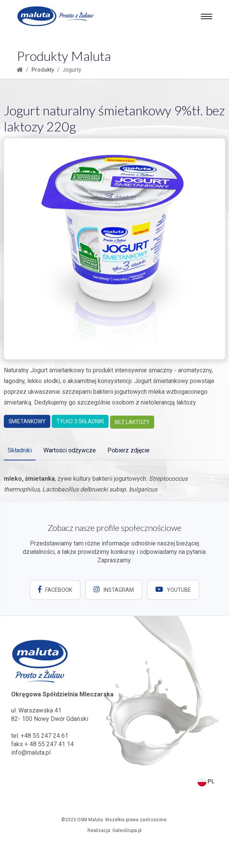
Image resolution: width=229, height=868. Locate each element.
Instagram (114, 589)
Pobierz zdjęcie (129, 450)
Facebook (55, 589)
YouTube (174, 589)
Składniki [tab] (20, 450)
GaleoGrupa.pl (127, 830)
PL (206, 781)
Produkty (43, 70)
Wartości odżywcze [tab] (70, 450)
